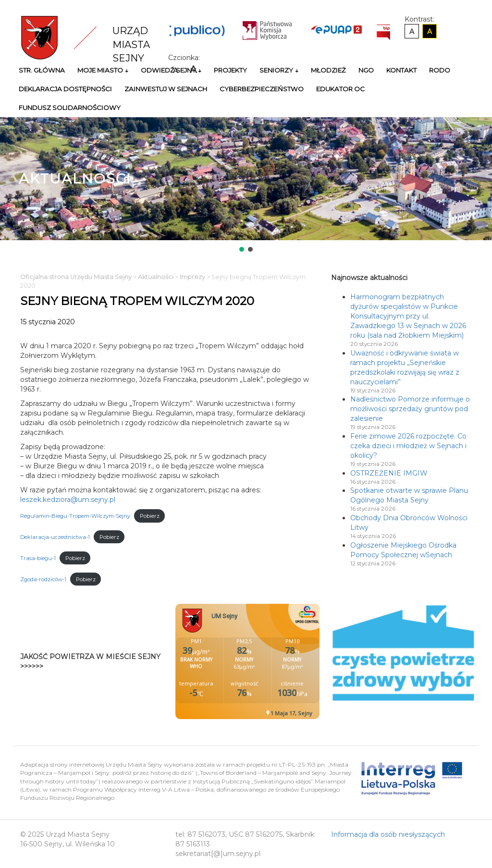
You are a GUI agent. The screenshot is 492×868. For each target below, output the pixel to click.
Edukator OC (340, 89)
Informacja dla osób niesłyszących (388, 834)
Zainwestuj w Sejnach (166, 89)
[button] (242, 249)
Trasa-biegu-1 (38, 558)
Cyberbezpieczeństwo (262, 89)
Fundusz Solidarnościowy (70, 108)
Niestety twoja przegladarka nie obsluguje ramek (271, 661)
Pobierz (150, 516)
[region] (246, 185)
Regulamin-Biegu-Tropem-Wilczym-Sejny (75, 516)
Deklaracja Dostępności (65, 89)
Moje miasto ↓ (103, 70)
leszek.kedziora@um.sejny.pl (68, 500)
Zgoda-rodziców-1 (43, 579)
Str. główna (42, 70)
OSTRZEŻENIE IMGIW (389, 473)
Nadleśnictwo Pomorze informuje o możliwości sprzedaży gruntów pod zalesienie (410, 409)
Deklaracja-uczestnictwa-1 (55, 537)
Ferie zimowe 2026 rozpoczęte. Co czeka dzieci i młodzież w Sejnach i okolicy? (408, 446)
